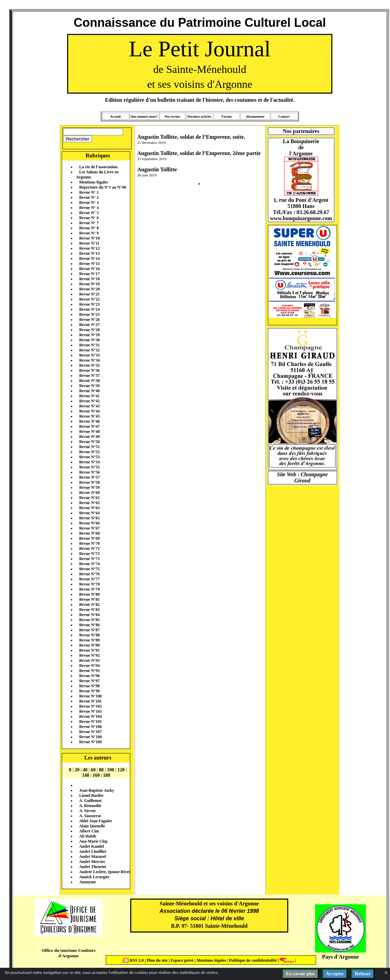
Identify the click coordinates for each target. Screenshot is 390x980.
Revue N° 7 (89, 223)
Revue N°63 (89, 508)
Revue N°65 (89, 518)
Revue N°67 (89, 528)
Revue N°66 (89, 523)
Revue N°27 (89, 325)
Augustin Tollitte (157, 169)
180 (107, 775)
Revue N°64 (89, 513)
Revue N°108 (90, 737)
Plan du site (158, 960)
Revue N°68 (89, 533)
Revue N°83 (89, 610)
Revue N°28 (89, 330)
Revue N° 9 (89, 233)
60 (93, 770)
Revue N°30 (89, 340)
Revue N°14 (89, 258)
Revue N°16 (89, 269)
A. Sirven (87, 811)
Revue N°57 (89, 477)
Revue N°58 (89, 482)
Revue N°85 (89, 620)
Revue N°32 (89, 350)
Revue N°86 (89, 625)
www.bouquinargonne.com (301, 218)
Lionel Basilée (91, 795)
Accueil (115, 117)
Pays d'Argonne (341, 957)
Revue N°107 (90, 732)
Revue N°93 (89, 660)
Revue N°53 (89, 457)
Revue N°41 (89, 396)
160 (96, 775)
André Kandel (91, 846)
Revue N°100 (90, 696)
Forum (226, 117)
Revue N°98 (89, 686)
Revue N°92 (89, 655)
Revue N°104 (90, 716)
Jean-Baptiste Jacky (96, 790)
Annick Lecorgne (94, 877)
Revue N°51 (89, 447)
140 (86, 775)
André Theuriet (93, 867)
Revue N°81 (89, 599)
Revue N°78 (89, 584)
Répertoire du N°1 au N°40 (102, 187)
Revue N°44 (89, 411)
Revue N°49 (89, 437)
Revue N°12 (89, 248)
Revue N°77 (89, 579)
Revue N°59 (89, 487)
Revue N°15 (89, 264)
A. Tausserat (90, 816)
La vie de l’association (98, 167)
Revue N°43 (89, 406)
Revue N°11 (89, 243)
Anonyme (87, 882)
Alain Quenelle (92, 826)
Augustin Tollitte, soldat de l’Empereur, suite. (191, 137)
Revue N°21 (89, 294)
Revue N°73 (89, 559)
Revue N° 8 (89, 228)
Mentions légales (93, 182)
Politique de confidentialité (252, 960)
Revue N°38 (89, 381)
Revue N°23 (89, 304)
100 (110, 770)
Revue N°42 (89, 401)
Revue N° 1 (89, 192)
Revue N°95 (89, 671)
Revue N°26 (89, 320)
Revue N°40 (89, 391)
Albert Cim (89, 831)
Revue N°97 (89, 681)
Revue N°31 (89, 345)
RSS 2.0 (134, 960)
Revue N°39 (89, 386)
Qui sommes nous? (144, 117)
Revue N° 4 (89, 208)
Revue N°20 (89, 289)
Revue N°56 (89, 472)
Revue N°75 (89, 569)
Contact (284, 117)
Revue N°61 (89, 498)
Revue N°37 (89, 376)
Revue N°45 (89, 416)
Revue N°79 (89, 589)
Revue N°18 (89, 279)
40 (85, 770)
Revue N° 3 (89, 203)
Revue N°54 (89, 462)
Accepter (335, 974)
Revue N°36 (89, 370)
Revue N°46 (89, 421)
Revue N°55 (89, 467)
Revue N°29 (89, 335)
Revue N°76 (89, 574)
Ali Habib (87, 836)
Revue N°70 (89, 543)
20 (77, 770)
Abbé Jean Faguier (95, 821)
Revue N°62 (89, 503)
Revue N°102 (90, 706)
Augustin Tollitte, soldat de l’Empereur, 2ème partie (199, 153)
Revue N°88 (89, 635)
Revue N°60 (89, 493)
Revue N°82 (89, 604)
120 (121, 770)
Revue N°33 (89, 355)
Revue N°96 (89, 676)
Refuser (363, 974)
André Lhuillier (93, 851)
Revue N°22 (89, 299)
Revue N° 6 (89, 218)
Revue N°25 (89, 314)
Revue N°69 (89, 538)
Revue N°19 (89, 284)
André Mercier (92, 862)
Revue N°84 (89, 615)
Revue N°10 (89, 238)
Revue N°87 (89, 630)
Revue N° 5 (89, 213)
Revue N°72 (89, 554)
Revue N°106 (90, 727)
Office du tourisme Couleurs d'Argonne (68, 953)
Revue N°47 (89, 426)
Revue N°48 (89, 431)
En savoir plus (300, 974)
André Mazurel (92, 857)
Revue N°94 (89, 666)
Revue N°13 (89, 253)
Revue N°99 (89, 691)
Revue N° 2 (89, 197)
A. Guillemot (90, 801)
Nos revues (172, 117)
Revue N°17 (89, 274)
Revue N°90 (89, 645)
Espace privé (181, 960)
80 (101, 770)
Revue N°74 (89, 564)
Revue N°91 (89, 650)
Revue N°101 (90, 701)
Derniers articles (199, 117)
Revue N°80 (89, 594)
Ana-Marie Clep (93, 841)
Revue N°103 (90, 711)
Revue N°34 (89, 360)
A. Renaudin (90, 806)
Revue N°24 (89, 309)
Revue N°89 (89, 640)
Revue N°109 (90, 742)
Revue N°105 (90, 722)
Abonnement (255, 117)
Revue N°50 (89, 442)
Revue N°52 (89, 452)
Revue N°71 (89, 549)
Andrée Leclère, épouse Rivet (104, 872)
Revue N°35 (89, 365)
